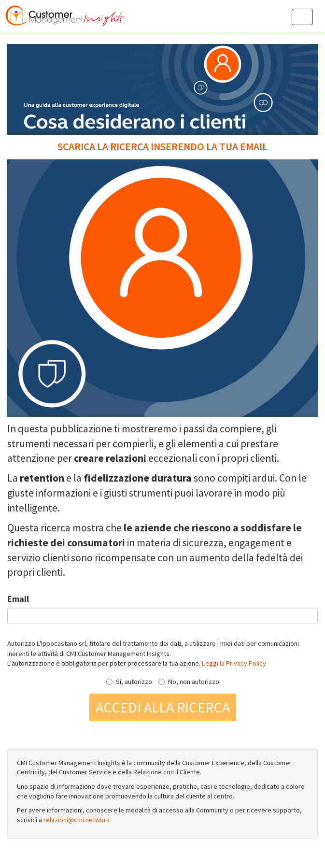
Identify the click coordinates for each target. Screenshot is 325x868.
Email (18, 599)
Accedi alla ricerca (163, 707)
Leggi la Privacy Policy (234, 663)
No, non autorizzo (189, 682)
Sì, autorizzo (129, 682)
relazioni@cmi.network (77, 820)
